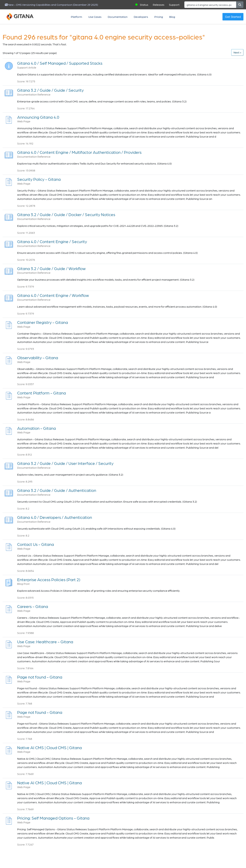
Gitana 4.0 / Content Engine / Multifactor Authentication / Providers (79, 152)
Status (144, 5)
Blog (172, 17)
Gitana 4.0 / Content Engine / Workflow (53, 295)
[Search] (210, 5)
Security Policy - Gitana (39, 179)
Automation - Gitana (36, 428)
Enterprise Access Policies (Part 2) (49, 580)
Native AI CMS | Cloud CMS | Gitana (49, 747)
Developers (141, 17)
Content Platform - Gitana (41, 393)
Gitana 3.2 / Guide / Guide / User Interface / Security (65, 463)
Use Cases (95, 17)
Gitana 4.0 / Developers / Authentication (55, 517)
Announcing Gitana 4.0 (38, 117)
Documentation (118, 17)
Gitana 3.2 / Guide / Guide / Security (50, 90)
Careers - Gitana (33, 606)
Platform (76, 17)
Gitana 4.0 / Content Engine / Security (52, 241)
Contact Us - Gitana (36, 544)
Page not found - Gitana (40, 677)
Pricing (159, 17)
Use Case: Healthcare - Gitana (45, 642)
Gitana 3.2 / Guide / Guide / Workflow (51, 268)
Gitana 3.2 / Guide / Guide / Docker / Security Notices (66, 214)
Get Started (233, 17)
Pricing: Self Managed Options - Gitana (53, 818)
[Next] (237, 52)
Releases (159, 5)
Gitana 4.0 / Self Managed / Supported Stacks (60, 63)
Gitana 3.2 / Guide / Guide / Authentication (57, 490)
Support (174, 5)
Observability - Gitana (38, 358)
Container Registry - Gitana (43, 322)
